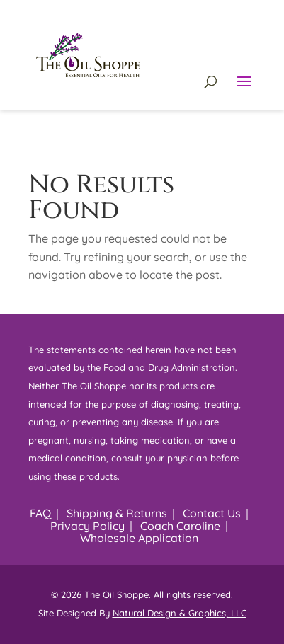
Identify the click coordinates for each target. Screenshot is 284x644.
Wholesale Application (139, 538)
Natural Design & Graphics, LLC (180, 613)
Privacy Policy (87, 526)
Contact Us (212, 513)
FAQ (40, 513)
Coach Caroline (180, 526)
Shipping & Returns (117, 513)
